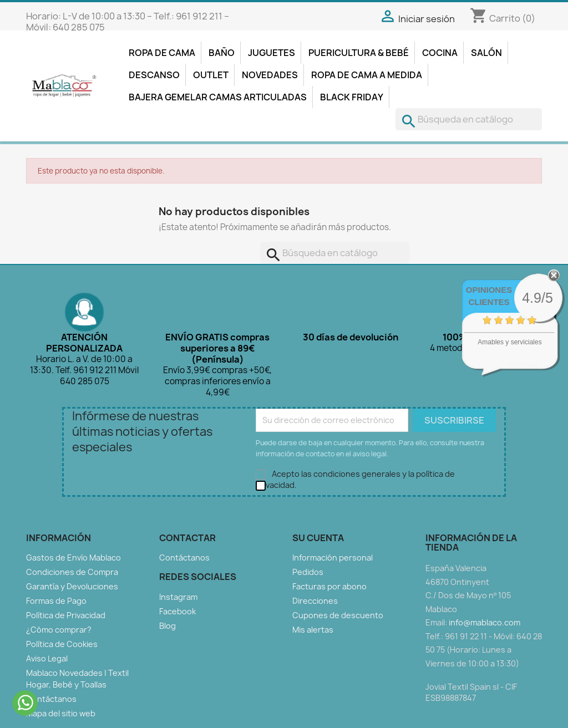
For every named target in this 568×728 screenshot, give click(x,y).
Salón (486, 53)
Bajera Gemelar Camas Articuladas (218, 97)
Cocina (440, 53)
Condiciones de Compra (72, 572)
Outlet (211, 75)
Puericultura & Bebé (359, 53)
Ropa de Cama (162, 53)
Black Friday (352, 97)
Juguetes (272, 53)
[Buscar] (469, 119)
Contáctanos (51, 699)
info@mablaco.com (485, 622)
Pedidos (308, 572)
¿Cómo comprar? (59, 630)
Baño (222, 53)
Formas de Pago (56, 601)
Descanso (154, 75)
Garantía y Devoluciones (72, 586)
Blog (168, 626)
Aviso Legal (47, 658)
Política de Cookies (62, 644)
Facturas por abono (329, 586)
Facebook (177, 611)
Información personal (333, 558)
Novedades (270, 75)
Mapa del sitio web (61, 713)
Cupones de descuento (338, 615)
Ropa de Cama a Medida (367, 75)
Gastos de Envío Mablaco (73, 558)
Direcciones (315, 601)
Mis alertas (313, 630)
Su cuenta (318, 538)
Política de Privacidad (66, 615)
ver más (524, 364)
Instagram (178, 597)
